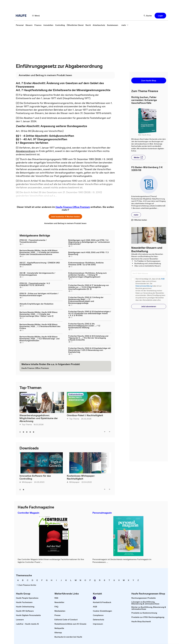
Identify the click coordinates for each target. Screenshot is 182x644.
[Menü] (36, 16)
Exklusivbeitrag (28, 394)
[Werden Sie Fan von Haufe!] (94, 598)
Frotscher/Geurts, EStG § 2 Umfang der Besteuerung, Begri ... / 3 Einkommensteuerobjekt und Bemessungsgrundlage (86, 300)
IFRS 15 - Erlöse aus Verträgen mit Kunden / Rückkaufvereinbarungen (39, 294)
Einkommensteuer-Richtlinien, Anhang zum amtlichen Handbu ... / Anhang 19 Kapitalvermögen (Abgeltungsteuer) (87, 275)
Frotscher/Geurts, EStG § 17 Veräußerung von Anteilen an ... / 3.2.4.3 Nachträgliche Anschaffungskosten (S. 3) (89, 287)
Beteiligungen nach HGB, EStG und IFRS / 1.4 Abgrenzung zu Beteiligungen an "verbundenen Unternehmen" (89, 242)
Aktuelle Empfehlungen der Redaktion (36, 304)
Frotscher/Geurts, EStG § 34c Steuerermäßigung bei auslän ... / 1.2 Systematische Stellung (84, 326)
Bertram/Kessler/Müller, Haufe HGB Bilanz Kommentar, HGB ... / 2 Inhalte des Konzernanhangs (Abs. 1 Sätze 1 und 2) (38, 314)
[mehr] (125, 25)
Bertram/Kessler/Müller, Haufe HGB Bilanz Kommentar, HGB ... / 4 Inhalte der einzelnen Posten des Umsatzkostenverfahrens (39, 252)
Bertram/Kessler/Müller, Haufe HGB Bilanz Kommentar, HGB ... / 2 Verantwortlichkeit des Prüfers (40, 326)
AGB (163, 279)
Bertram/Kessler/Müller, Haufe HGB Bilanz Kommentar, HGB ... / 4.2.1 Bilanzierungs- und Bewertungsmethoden (39, 339)
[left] (105, 432)
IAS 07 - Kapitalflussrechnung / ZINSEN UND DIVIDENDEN (40, 264)
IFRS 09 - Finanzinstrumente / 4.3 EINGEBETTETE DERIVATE (35, 284)
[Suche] (148, 16)
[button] (160, 16)
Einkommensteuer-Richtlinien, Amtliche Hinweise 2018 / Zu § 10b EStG (86, 264)
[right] (109, 432)
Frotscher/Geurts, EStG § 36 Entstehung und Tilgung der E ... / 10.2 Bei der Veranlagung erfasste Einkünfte (88, 338)
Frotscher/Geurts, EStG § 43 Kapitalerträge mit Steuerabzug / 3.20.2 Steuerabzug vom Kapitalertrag (89, 350)
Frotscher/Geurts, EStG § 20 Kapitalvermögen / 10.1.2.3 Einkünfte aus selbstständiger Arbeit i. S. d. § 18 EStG (90, 313)
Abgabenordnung (26, 151)
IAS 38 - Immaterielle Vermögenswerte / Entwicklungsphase (37, 274)
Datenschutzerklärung (144, 286)
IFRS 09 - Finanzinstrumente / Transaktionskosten (33, 241)
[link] (20, 25)
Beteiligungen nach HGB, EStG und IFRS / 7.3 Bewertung (88, 253)
